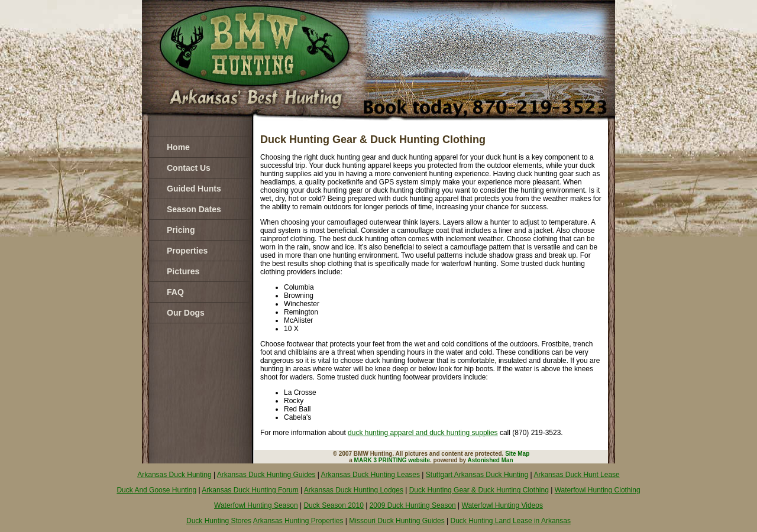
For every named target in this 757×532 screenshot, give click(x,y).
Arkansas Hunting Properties (298, 521)
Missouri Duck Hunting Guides (397, 521)
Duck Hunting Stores (219, 521)
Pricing (181, 230)
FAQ (175, 292)
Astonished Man (491, 460)
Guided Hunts (194, 189)
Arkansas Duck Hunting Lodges (354, 490)
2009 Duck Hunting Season (413, 505)
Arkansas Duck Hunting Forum (250, 490)
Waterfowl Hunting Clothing (598, 490)
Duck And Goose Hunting (156, 490)
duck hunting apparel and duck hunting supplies (423, 433)
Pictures (183, 271)
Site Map (517, 454)
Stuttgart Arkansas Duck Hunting (477, 475)
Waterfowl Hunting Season (256, 505)
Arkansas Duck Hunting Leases (371, 475)
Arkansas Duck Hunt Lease (576, 475)
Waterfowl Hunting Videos (502, 505)
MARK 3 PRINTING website (392, 460)
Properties (187, 251)
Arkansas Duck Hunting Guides (266, 475)
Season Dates (194, 209)
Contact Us (189, 168)
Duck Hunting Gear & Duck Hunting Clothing (479, 490)
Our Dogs (186, 313)
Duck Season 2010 (333, 505)
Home (178, 147)
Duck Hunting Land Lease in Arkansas (511, 521)
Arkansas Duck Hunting (174, 475)
